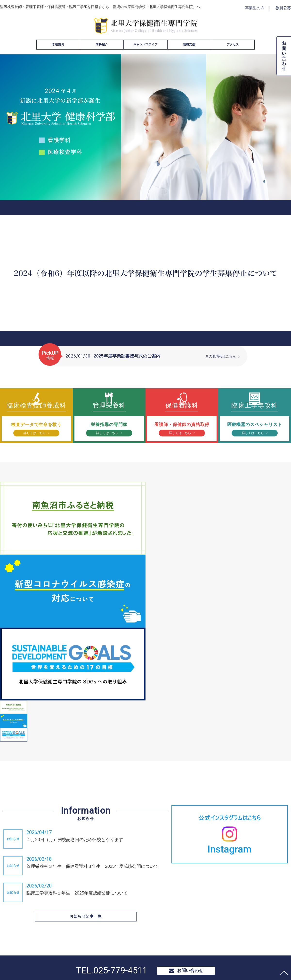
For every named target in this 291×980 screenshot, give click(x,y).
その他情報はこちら (220, 356)
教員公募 (283, 8)
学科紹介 (102, 44)
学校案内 (58, 44)
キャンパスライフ (146, 44)
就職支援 (189, 44)
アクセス (233, 44)
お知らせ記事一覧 (86, 924)
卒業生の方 (255, 8)
